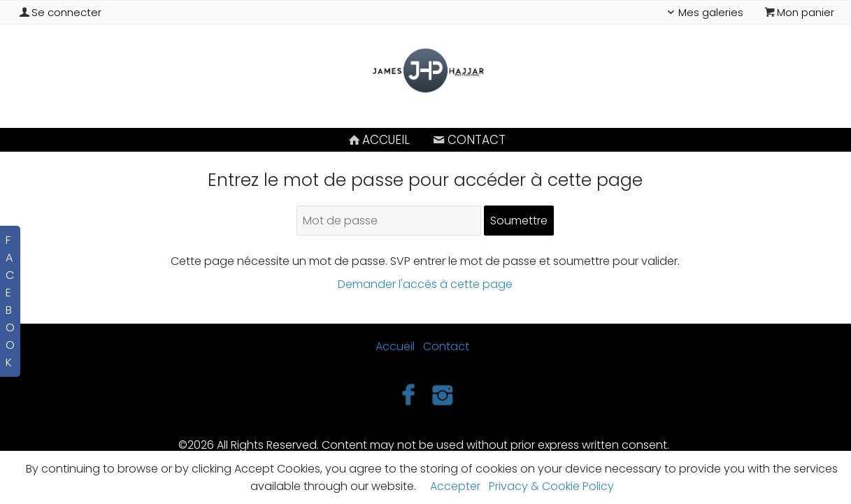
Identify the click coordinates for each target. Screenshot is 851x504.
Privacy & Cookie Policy (551, 486)
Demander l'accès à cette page (425, 284)
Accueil (378, 140)
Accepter (455, 486)
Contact (468, 140)
